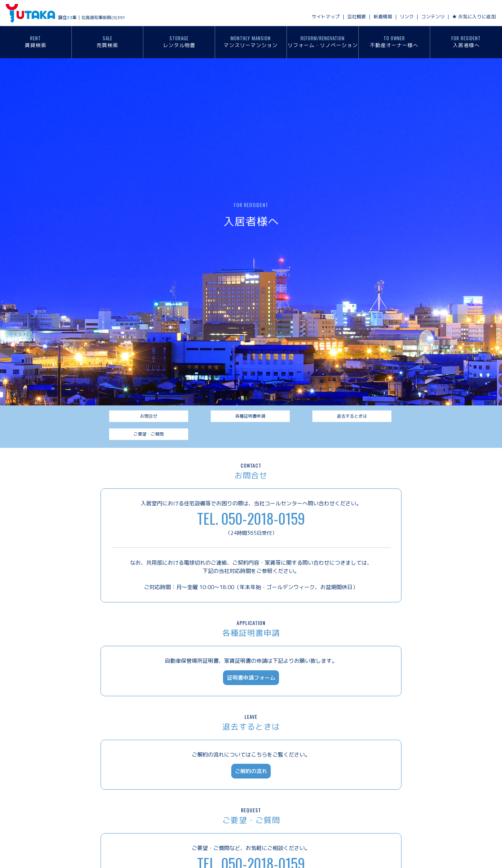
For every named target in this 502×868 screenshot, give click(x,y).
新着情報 (383, 17)
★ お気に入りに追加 (474, 17)
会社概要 (357, 17)
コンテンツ (433, 17)
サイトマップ (326, 17)
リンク (407, 17)
